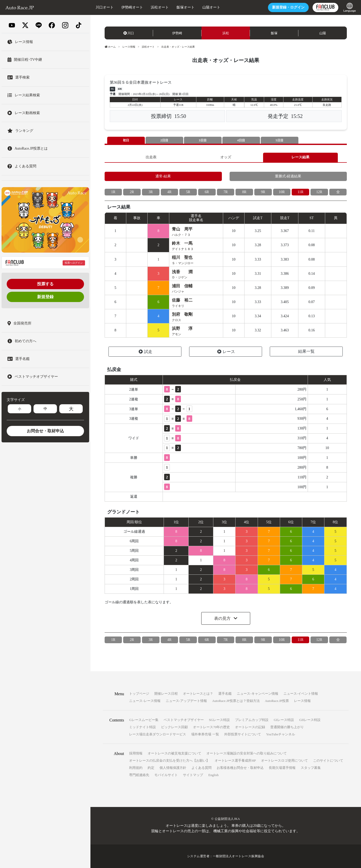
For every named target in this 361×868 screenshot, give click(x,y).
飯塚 (274, 33)
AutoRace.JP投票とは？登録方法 (236, 701)
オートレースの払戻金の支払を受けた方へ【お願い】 (169, 760)
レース (226, 352)
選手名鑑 (225, 694)
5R (188, 192)
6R (207, 192)
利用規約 (136, 768)
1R (113, 192)
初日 (126, 140)
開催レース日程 (166, 694)
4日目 (241, 140)
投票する (45, 284)
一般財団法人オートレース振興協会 (239, 856)
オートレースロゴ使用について (284, 760)
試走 (145, 352)
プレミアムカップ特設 (252, 720)
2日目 (164, 140)
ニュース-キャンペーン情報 (257, 694)
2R (132, 192)
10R (282, 192)
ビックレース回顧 (174, 727)
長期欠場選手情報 (282, 768)
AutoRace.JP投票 (277, 701)
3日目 (203, 140)
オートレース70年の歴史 (211, 727)
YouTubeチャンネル (281, 734)
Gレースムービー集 (144, 720)
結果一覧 (306, 351)
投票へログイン (74, 263)
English (213, 775)
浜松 (226, 33)
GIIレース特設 (310, 720)
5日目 (280, 140)
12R (319, 192)
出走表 (151, 157)
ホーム (110, 47)
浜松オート (160, 7)
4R (169, 192)
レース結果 (300, 157)
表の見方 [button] (223, 618)
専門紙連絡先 (139, 775)
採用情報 (136, 753)
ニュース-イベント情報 (301, 694)
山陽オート (211, 7)
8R (244, 192)
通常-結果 (163, 176)
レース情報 (129, 47)
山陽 (323, 33)
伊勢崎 (177, 33)
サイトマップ (193, 775)
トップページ (139, 694)
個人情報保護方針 (173, 768)
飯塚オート (186, 7)
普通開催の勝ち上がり (287, 727)
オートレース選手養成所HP (235, 760)
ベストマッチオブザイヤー (184, 720)
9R (263, 192)
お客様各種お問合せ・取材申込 (240, 768)
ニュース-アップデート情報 (186, 701)
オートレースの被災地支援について (174, 753)
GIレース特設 (284, 720)
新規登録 (45, 297)
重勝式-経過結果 (288, 176)
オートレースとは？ (198, 694)
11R (301, 192)
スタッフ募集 (311, 768)
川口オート (105, 7)
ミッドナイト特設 (142, 727)
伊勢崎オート (132, 7)
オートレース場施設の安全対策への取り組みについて (247, 753)
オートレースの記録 (250, 727)
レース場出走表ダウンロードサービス (158, 734)
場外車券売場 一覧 (205, 734)
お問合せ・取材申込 (45, 431)
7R (225, 192)
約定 (151, 768)
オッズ (226, 157)
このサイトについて (328, 760)
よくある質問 (202, 768)
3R (151, 192)
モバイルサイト (166, 775)
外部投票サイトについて (243, 734)
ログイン (288, 7)
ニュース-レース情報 (145, 701)
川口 (129, 33)
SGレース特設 (220, 720)
